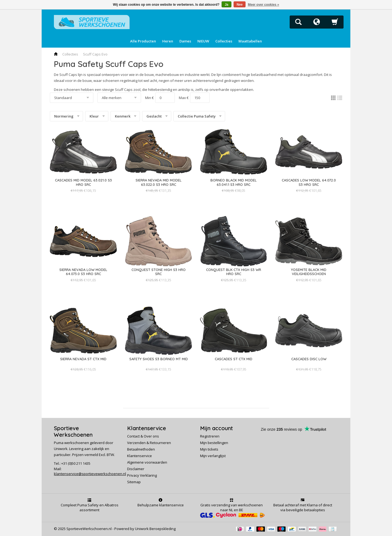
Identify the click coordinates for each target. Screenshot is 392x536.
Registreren (210, 436)
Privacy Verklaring (142, 475)
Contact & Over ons (143, 436)
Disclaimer (136, 469)
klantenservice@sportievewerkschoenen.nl (90, 474)
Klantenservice (140, 456)
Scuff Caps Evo (95, 54)
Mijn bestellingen (214, 443)
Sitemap (134, 482)
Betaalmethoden (141, 449)
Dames (185, 41)
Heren (168, 41)
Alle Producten (143, 41)
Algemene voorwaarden (147, 462)
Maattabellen (250, 41)
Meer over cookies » (264, 5)
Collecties (224, 41)
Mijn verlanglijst (213, 456)
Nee (240, 5)
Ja (226, 5)
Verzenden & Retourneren (149, 443)
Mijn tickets (209, 449)
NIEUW (203, 41)
